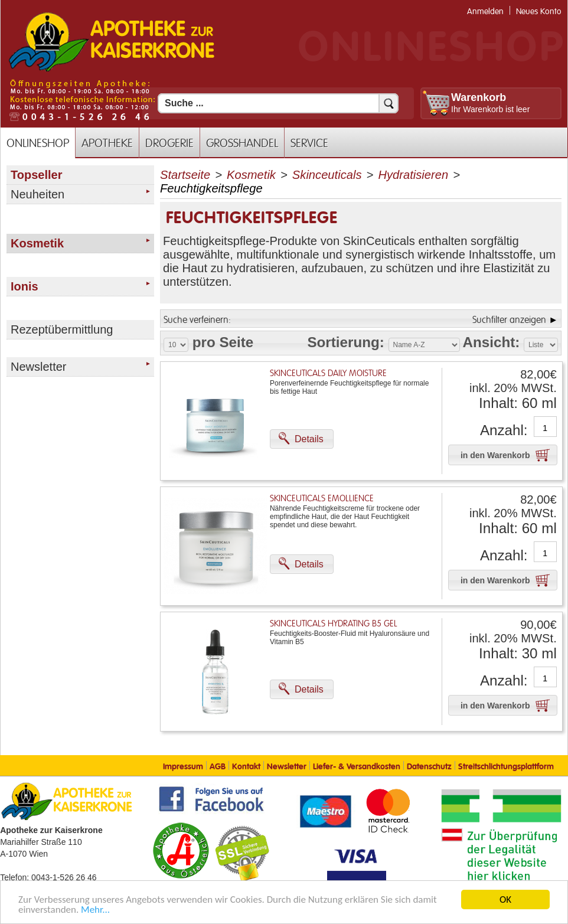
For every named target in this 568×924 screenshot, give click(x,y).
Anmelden (485, 12)
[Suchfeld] (278, 103)
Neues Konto (539, 12)
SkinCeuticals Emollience (322, 499)
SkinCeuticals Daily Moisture (328, 373)
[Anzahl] (545, 428)
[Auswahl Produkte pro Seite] (176, 345)
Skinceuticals (327, 175)
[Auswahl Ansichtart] (541, 345)
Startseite (185, 175)
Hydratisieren (413, 175)
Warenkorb (479, 97)
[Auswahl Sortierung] (424, 345)
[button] (302, 439)
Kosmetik (251, 175)
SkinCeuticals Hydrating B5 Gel (334, 624)
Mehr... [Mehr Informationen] (95, 910)
